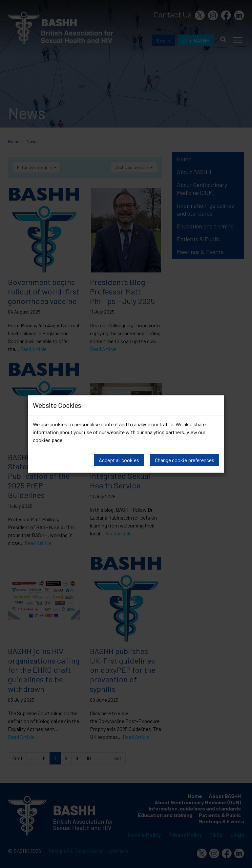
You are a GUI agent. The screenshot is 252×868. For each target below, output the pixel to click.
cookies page (48, 440)
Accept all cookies (119, 460)
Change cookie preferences (185, 460)
